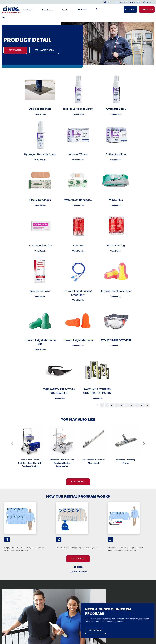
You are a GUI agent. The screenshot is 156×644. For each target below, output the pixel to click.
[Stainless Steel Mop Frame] (126, 444)
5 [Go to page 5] (117, 405)
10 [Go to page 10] (142, 405)
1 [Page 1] (97, 405)
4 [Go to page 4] (112, 405)
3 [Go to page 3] (107, 405)
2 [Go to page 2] (102, 405)
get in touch (95, 630)
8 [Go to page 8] (132, 405)
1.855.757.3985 (80, 572)
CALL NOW (130, 10)
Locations (123, 2)
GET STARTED (15, 50)
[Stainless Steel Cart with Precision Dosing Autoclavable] (62, 446)
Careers (137, 2)
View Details (40, 114)
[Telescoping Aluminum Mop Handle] (94, 444)
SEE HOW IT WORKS (44, 50)
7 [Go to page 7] (127, 405)
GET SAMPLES (78, 482)
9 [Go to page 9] (137, 405)
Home (3, 18)
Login (149, 2)
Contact (146, 10)
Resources (82, 10)
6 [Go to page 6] (122, 405)
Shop (107, 2)
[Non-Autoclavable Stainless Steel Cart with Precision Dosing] (30, 446)
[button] (144, 444)
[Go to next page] (147, 405)
